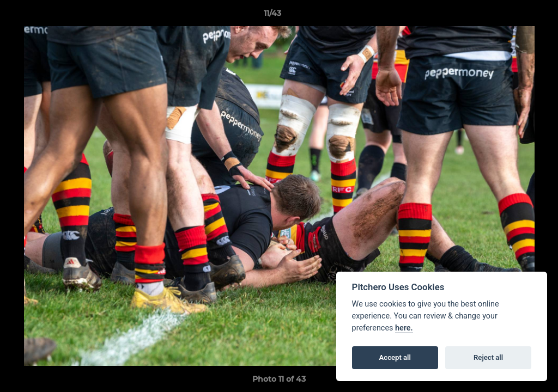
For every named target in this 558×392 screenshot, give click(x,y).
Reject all (488, 357)
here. (404, 328)
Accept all (395, 357)
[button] (512, 16)
